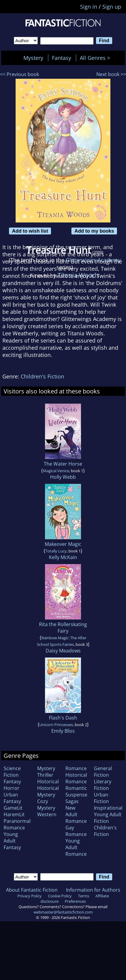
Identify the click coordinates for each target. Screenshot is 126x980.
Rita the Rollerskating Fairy (63, 628)
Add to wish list (30, 231)
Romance (76, 768)
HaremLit (14, 814)
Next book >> (111, 74)
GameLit (13, 808)
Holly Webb (63, 477)
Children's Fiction (42, 376)
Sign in (89, 7)
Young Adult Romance (76, 847)
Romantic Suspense (76, 791)
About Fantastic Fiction (32, 890)
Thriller (45, 775)
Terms (84, 896)
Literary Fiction (103, 785)
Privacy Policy (30, 896)
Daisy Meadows (63, 651)
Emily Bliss (63, 731)
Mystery (33, 58)
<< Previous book (19, 74)
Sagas (72, 801)
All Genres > (96, 58)
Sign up (112, 7)
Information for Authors (93, 890)
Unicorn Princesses (56, 725)
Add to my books (94, 231)
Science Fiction (12, 772)
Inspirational (108, 808)
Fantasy (61, 58)
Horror (12, 788)
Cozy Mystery (46, 805)
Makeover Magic (63, 544)
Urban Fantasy (12, 798)
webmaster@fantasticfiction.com (63, 912)
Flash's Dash (63, 718)
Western (47, 814)
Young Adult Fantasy (12, 841)
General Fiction (103, 772)
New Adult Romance (76, 814)
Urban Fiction (101, 798)
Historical (48, 781)
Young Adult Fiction (108, 818)
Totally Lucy (56, 551)
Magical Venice (56, 471)
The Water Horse (63, 464)
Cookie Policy (60, 896)
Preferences (75, 901)
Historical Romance (76, 778)
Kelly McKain (63, 557)
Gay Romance (76, 831)
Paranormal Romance (17, 824)
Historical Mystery (48, 791)
